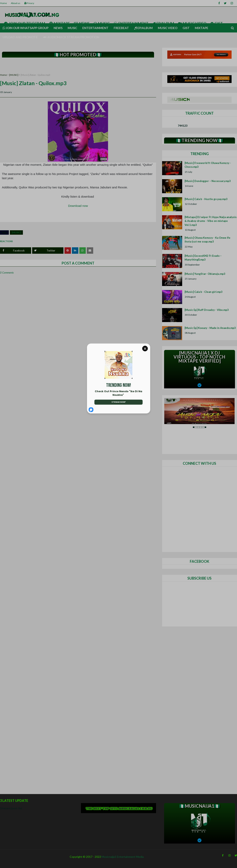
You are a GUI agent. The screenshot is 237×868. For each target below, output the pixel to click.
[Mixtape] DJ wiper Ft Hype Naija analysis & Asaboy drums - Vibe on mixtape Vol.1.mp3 (211, 221)
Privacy (29, 3)
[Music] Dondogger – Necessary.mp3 (208, 181)
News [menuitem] (58, 28)
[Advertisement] (78, 66)
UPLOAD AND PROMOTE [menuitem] (20, 37)
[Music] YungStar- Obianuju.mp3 (205, 274)
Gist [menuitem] (186, 28)
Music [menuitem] (72, 28)
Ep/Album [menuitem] (143, 28)
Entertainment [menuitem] (95, 28)
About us (16, 3)
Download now (78, 206)
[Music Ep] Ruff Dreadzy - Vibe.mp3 (207, 310)
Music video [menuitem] (168, 28)
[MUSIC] (14, 75)
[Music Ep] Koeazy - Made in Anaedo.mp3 (210, 328)
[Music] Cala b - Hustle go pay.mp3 (206, 199)
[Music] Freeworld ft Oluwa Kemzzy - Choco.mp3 (208, 165)
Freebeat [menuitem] (121, 28)
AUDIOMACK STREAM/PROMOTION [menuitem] (71, 37)
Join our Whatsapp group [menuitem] (26, 28)
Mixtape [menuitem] (202, 28)
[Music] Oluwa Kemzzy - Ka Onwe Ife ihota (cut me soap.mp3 (207, 240)
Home (3, 3)
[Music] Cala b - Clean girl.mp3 (204, 292)
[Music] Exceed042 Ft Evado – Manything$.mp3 (203, 258)
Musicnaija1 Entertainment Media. (123, 857)
